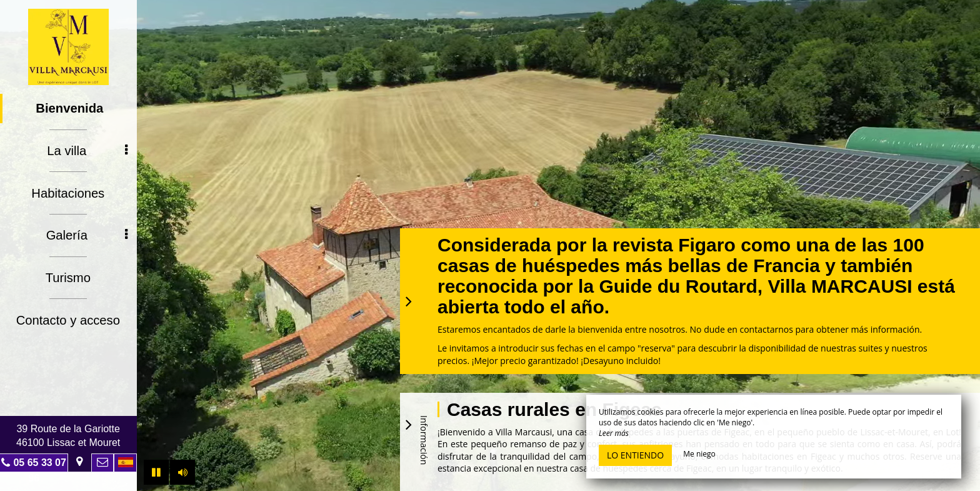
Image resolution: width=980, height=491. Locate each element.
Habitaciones (69, 192)
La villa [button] (88, 150)
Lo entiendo (635, 455)
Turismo (68, 276)
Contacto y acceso (69, 318)
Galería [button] (87, 234)
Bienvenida (70, 108)
